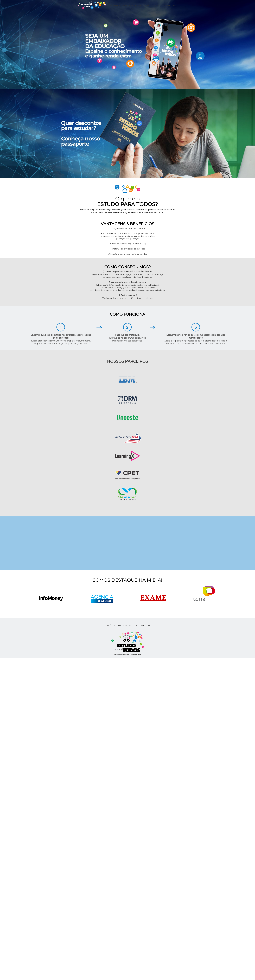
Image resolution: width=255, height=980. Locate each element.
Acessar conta (170, 5)
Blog (157, 5)
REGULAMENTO (120, 625)
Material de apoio (144, 5)
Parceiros (128, 5)
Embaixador (114, 5)
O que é (107, 625)
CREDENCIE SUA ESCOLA (140, 625)
